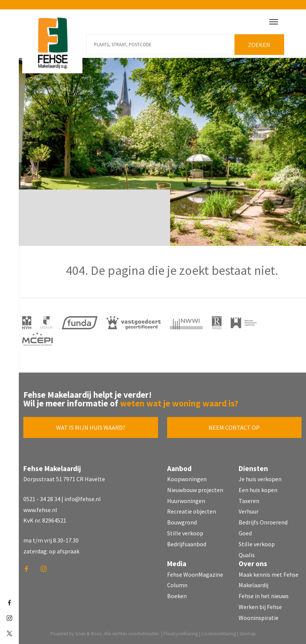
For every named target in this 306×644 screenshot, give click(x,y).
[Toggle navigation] (274, 22)
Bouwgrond (182, 522)
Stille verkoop (185, 533)
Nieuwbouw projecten (195, 490)
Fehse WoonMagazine (195, 574)
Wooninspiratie (259, 618)
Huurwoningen (186, 501)
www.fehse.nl (40, 510)
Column (177, 585)
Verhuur (249, 511)
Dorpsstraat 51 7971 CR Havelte (64, 479)
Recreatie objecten (192, 511)
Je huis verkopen (260, 479)
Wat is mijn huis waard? (91, 427)
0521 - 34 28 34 (42, 499)
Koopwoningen (187, 479)
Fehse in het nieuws (264, 596)
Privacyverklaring (181, 633)
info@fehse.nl (83, 499)
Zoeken (259, 45)
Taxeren (249, 501)
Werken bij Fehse (260, 607)
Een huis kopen (258, 490)
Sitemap (248, 633)
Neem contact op (234, 427)
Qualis (247, 555)
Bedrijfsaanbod (187, 544)
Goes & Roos (88, 633)
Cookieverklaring (219, 633)
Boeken (177, 596)
